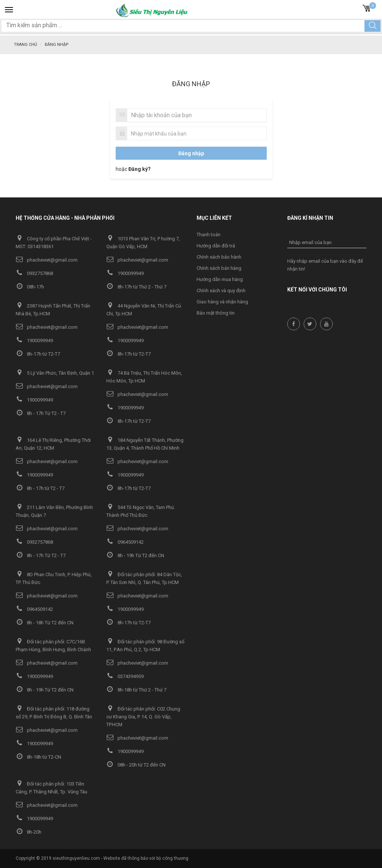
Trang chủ (25, 45)
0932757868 (34, 273)
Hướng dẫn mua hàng (220, 279)
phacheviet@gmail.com (47, 260)
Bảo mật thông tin (216, 313)
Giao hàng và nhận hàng (222, 302)
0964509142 (125, 542)
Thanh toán (209, 235)
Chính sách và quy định (221, 291)
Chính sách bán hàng (219, 268)
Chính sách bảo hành (219, 257)
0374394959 (125, 676)
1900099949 (125, 273)
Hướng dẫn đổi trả (216, 246)
